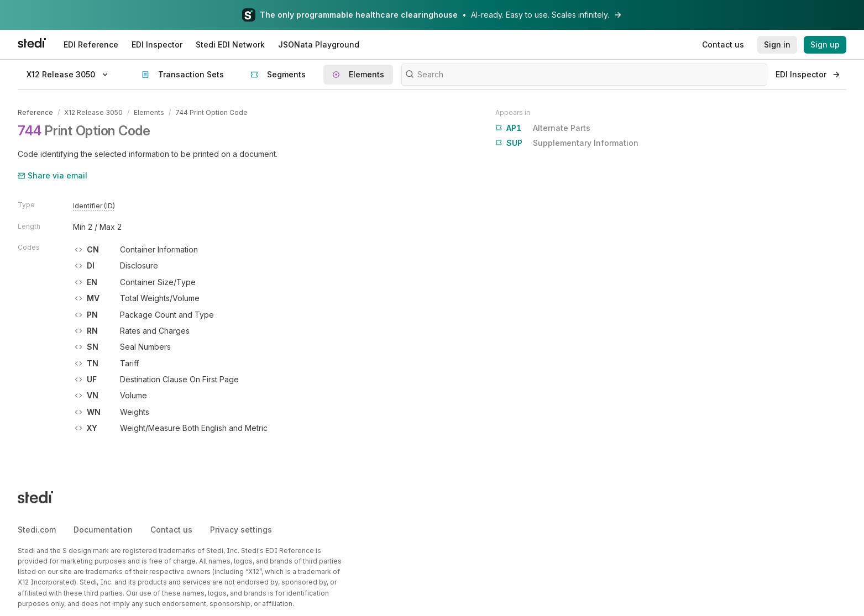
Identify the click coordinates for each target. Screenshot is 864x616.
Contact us (171, 530)
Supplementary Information (567, 143)
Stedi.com (37, 530)
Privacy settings (241, 530)
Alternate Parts (543, 128)
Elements (149, 112)
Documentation (103, 530)
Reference (35, 112)
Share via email (53, 175)
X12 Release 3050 (93, 112)
